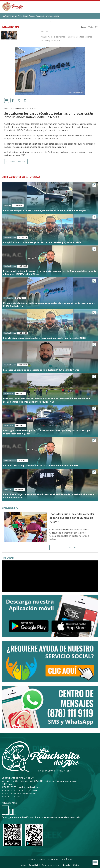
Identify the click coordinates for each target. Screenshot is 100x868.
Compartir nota (16, 162)
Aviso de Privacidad (30, 865)
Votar (73, 548)
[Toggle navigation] (95, 863)
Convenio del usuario (50, 865)
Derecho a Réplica (71, 865)
